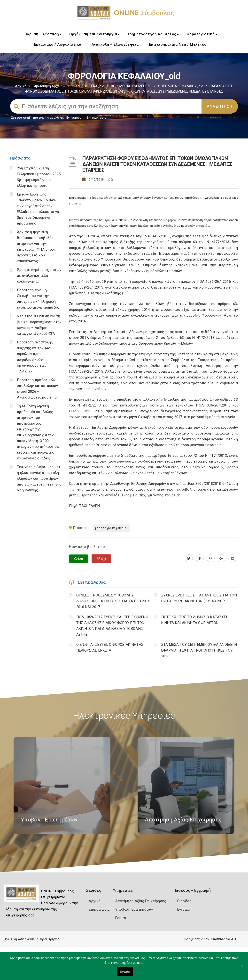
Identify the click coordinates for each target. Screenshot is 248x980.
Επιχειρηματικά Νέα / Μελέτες (179, 44)
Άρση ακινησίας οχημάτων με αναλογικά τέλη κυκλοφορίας (39, 276)
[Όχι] (242, 968)
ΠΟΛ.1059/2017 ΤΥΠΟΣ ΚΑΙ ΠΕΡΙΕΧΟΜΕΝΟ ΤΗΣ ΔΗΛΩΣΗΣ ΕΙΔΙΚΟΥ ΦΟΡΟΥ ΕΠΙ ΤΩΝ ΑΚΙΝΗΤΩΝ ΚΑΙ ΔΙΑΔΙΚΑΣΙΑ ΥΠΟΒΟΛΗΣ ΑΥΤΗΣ (112, 626)
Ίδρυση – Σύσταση (44, 34)
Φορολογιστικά (202, 34)
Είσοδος (184, 901)
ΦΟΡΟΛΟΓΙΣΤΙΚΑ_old (88, 86)
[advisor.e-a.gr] (232, 559)
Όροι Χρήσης (50, 939)
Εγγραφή (184, 909)
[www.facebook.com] (200, 559)
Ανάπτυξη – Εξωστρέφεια (116, 44)
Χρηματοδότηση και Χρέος (153, 34)
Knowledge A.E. (224, 939)
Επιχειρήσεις (96, 118)
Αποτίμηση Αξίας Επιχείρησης (141, 901)
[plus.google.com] (221, 559)
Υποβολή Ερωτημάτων (134, 909)
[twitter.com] (189, 559)
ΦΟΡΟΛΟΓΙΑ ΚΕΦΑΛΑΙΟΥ (112, 528)
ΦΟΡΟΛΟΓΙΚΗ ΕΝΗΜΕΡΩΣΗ (131, 86)
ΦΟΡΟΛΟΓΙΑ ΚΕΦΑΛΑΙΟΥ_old (181, 86)
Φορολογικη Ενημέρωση (65, 118)
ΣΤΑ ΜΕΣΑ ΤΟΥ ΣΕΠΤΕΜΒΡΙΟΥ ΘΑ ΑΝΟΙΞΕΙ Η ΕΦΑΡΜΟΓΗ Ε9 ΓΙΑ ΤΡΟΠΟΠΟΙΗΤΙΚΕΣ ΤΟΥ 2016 (199, 650)
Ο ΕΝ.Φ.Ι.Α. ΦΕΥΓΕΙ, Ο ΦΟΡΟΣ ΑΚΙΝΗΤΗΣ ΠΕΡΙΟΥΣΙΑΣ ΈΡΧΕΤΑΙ (110, 647)
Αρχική (21, 86)
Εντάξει (125, 972)
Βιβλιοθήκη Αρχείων (49, 86)
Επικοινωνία (99, 909)
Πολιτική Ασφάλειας (19, 939)
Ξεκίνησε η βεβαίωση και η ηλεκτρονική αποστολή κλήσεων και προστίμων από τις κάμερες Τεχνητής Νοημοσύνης (39, 479)
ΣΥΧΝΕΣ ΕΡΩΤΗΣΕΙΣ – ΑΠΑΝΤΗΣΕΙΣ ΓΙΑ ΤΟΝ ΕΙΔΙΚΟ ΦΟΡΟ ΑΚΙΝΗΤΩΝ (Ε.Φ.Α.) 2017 (199, 598)
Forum (121, 918)
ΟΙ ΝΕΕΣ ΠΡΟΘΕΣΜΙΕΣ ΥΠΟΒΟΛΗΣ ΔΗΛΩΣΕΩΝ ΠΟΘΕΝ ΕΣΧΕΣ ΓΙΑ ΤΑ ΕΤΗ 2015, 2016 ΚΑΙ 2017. (114, 601)
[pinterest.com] (211, 559)
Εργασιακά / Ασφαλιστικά (59, 44)
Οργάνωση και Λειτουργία (94, 34)
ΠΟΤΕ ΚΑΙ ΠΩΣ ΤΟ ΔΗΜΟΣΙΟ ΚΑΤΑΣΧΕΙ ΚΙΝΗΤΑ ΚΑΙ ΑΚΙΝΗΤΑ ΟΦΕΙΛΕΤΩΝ (194, 620)
